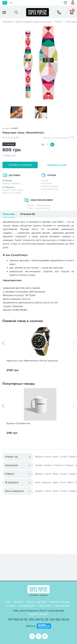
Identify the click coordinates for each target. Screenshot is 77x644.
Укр (11, 3)
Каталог (59, 22)
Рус (5, 3)
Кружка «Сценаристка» (18, 423)
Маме (55, 457)
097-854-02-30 (18, 620)
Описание (9, 214)
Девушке (39, 457)
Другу (56, 482)
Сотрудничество (27, 606)
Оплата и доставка (37, 602)
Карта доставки (62, 606)
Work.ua (31, 626)
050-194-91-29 (38, 620)
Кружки (48, 465)
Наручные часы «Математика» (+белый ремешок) (32, 361)
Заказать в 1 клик (57, 165)
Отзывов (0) (28, 214)
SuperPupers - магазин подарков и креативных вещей (27, 22)
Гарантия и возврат (60, 602)
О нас (8, 602)
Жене (48, 457)
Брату (38, 482)
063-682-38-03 (59, 620)
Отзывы (11, 606)
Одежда (39, 465)
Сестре (63, 457)
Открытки (58, 465)
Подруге (73, 457)
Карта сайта (45, 606)
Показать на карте (39, 614)
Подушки (69, 465)
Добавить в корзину (20, 165)
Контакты (19, 602)
